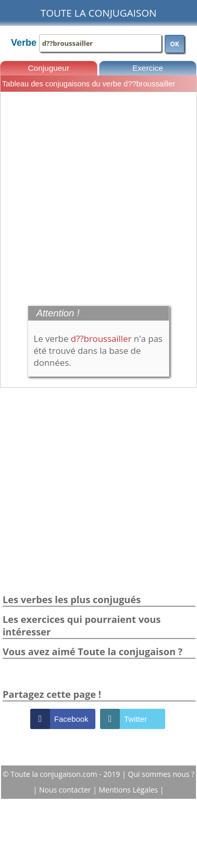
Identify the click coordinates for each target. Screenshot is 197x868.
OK (175, 44)
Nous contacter (66, 790)
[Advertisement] (98, 197)
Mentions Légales (130, 790)
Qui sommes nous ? (161, 774)
